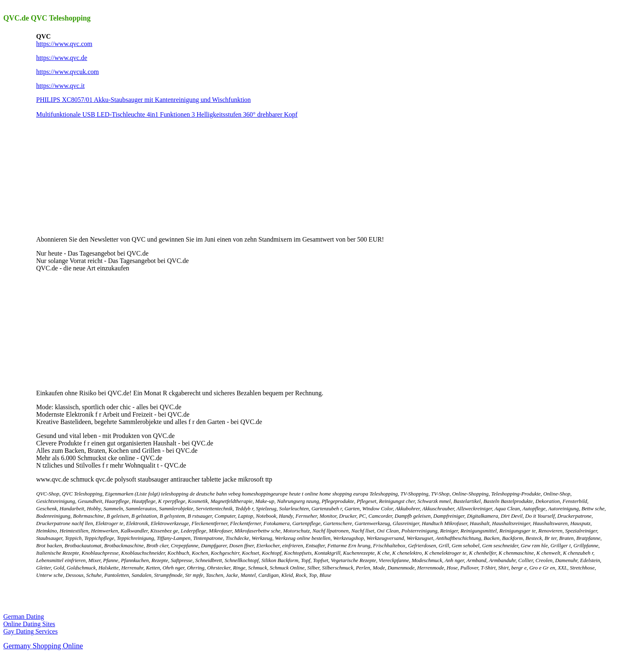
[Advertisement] (98, 176)
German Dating (24, 617)
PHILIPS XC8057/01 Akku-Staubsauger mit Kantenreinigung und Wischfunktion (144, 100)
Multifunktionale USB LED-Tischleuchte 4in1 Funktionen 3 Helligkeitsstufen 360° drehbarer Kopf (167, 114)
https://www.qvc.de (62, 58)
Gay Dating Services (30, 631)
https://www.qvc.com (64, 44)
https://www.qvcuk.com (68, 72)
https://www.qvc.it (60, 86)
